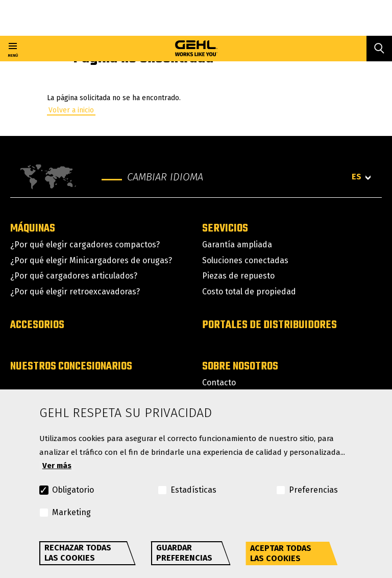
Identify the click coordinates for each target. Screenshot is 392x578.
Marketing (71, 512)
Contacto (219, 383)
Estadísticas (193, 490)
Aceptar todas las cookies (281, 553)
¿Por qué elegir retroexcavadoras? (75, 292)
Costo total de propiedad (249, 292)
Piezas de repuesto (238, 276)
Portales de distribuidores (269, 325)
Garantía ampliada (237, 245)
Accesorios (37, 325)
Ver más (57, 466)
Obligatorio (73, 490)
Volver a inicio (71, 110)
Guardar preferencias (184, 553)
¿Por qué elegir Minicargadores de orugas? (91, 260)
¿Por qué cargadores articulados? (74, 276)
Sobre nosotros (240, 366)
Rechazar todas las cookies (78, 553)
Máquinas (33, 228)
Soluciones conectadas (245, 260)
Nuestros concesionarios (71, 366)
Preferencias (313, 490)
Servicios (225, 228)
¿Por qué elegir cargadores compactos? (85, 245)
